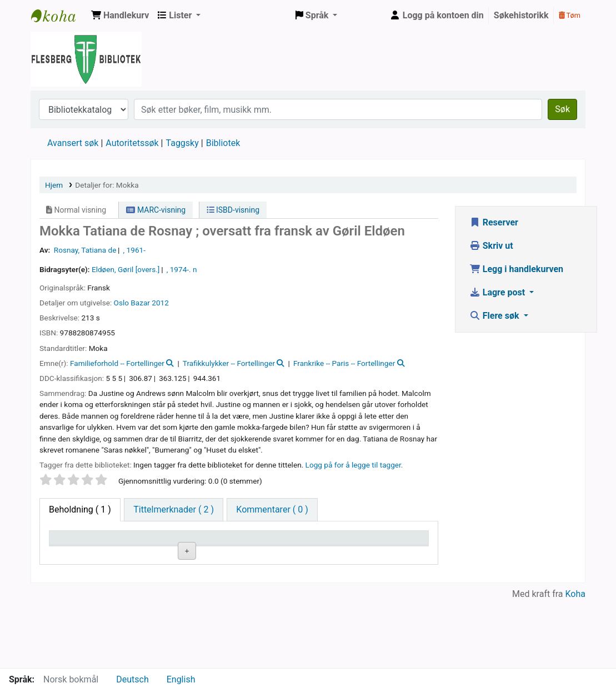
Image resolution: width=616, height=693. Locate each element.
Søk (562, 109)
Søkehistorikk (521, 15)
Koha (575, 661)
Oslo (121, 303)
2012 (160, 303)
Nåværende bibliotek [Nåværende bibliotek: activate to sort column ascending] (140, 548)
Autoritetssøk (132, 143)
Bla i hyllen (211, 579)
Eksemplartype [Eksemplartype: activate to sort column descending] (83, 554)
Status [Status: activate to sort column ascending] (320, 554)
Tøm (570, 15)
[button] (120, 16)
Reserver (494, 222)
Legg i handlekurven (516, 269)
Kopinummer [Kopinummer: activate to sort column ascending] (269, 554)
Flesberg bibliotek (59, 16)
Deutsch (132, 679)
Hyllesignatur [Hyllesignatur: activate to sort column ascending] (207, 554)
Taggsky (182, 143)
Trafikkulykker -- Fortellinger (229, 363)
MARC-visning (156, 210)
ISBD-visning (233, 210)
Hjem (54, 185)
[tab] (174, 510)
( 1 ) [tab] (80, 509)
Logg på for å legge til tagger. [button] (354, 465)
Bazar (140, 303)
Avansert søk (73, 143)
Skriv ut (491, 246)
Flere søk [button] (495, 316)
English (181, 679)
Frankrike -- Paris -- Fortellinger (344, 363)
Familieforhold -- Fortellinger (117, 363)
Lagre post (498, 292)
